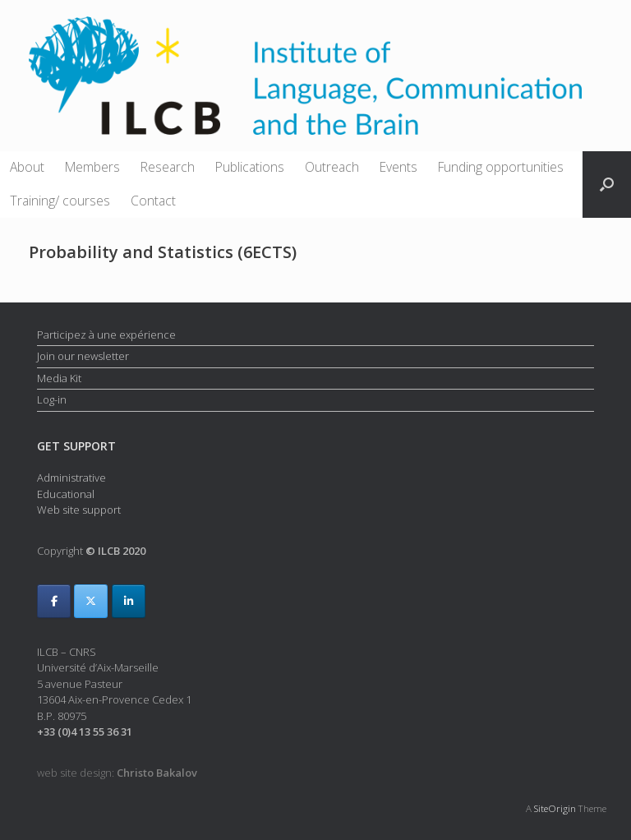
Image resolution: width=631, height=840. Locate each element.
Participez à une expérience (106, 335)
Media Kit (59, 378)
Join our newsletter (83, 356)
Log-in (52, 399)
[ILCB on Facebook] (54, 601)
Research (168, 167)
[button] (607, 185)
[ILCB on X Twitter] (91, 601)
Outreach (332, 167)
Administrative (71, 478)
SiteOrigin (555, 808)
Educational (66, 494)
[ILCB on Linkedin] (129, 601)
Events (398, 167)
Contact (153, 201)
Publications (250, 167)
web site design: (117, 773)
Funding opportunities (501, 167)
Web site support (79, 510)
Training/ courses (60, 201)
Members (92, 167)
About (27, 167)
